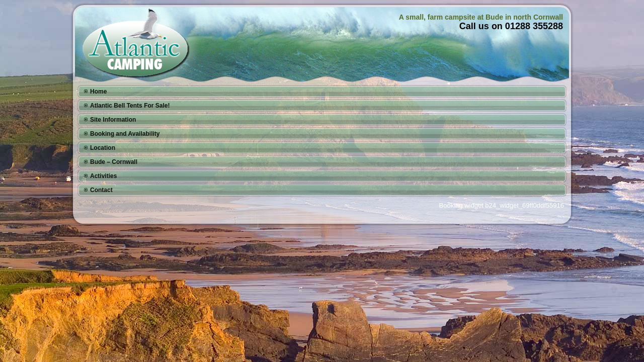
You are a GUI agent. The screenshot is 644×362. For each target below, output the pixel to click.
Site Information (113, 120)
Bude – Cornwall (114, 162)
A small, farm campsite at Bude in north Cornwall (481, 17)
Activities (103, 176)
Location (103, 148)
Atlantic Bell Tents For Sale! (130, 106)
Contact (101, 190)
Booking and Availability (125, 134)
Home (98, 92)
